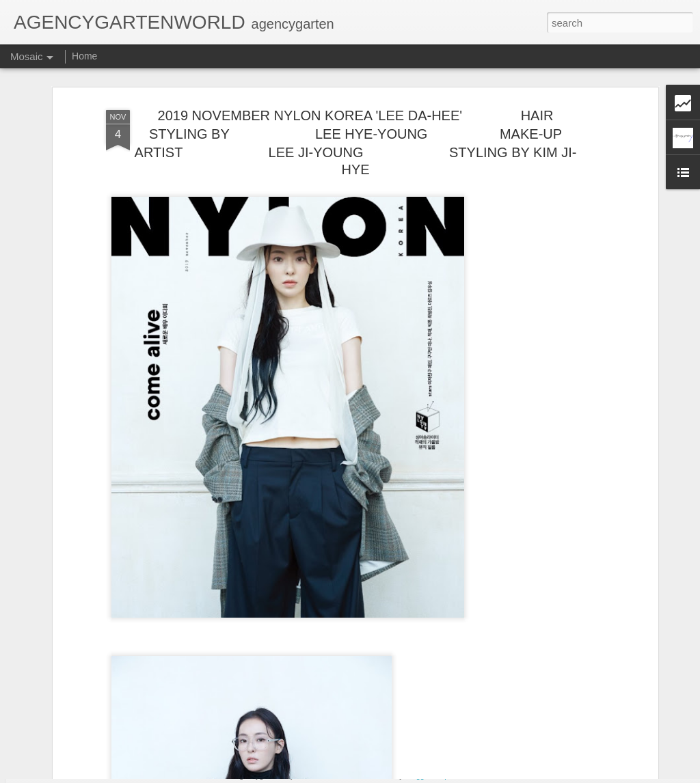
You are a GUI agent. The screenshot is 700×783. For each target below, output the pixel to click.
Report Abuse (458, 775)
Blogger (418, 775)
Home (84, 56)
